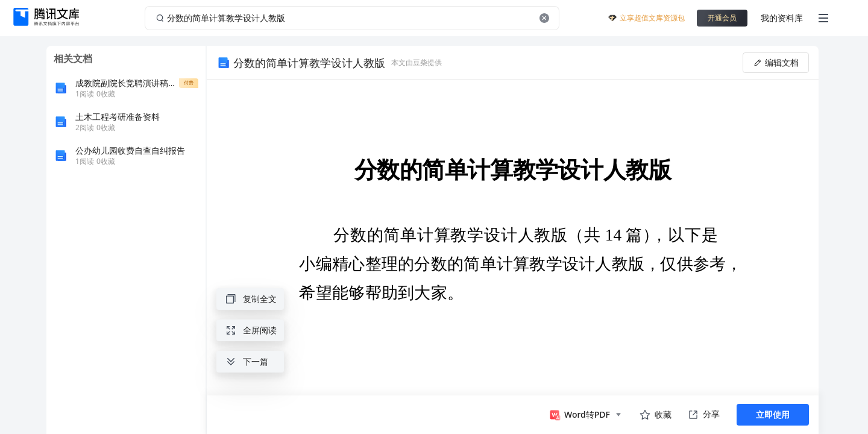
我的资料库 (782, 18)
